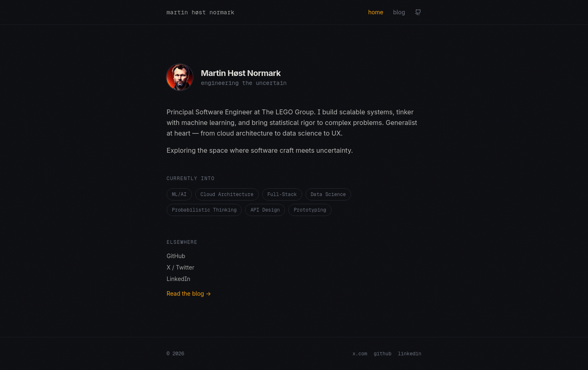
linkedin (410, 354)
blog (399, 12)
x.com (360, 354)
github (382, 354)
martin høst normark (200, 12)
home (376, 12)
